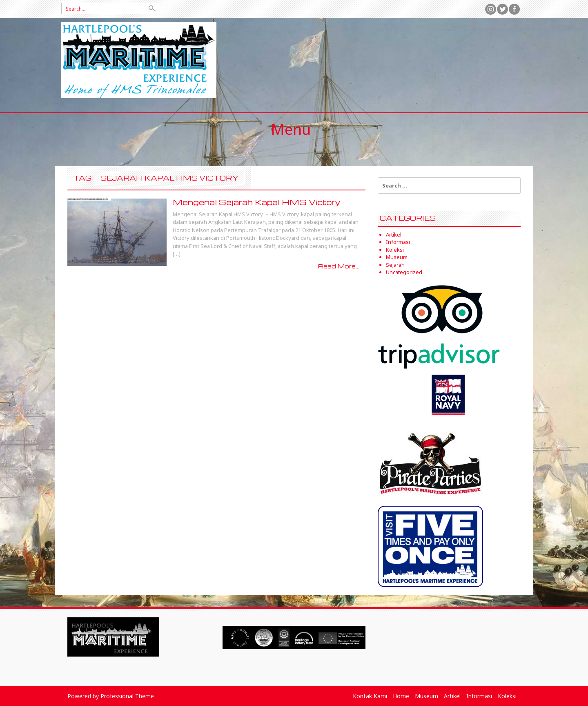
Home (401, 696)
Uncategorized (404, 272)
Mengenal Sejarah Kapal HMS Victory (256, 202)
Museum (397, 257)
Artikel (394, 235)
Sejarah (395, 265)
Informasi (398, 242)
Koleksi (395, 250)
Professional (117, 696)
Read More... (339, 266)
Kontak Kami (370, 696)
